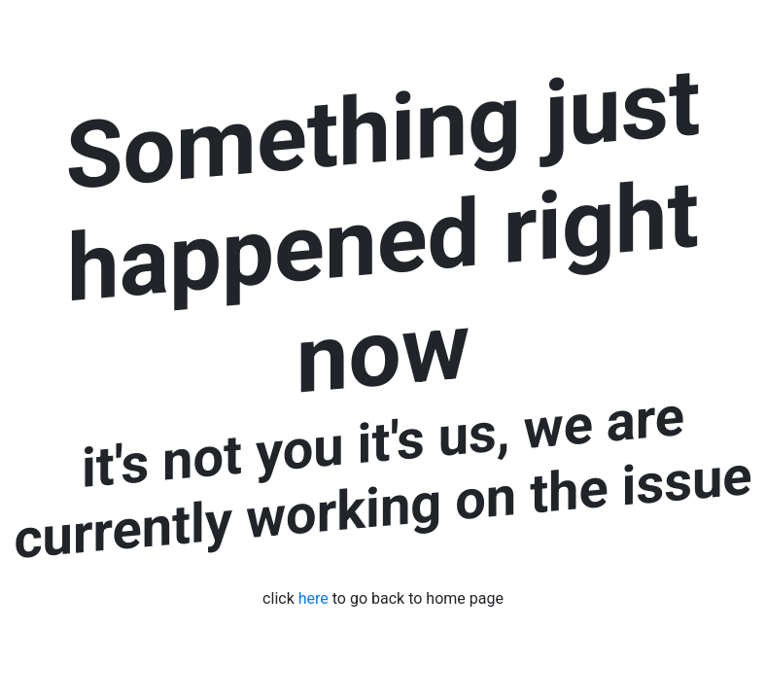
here (313, 598)
